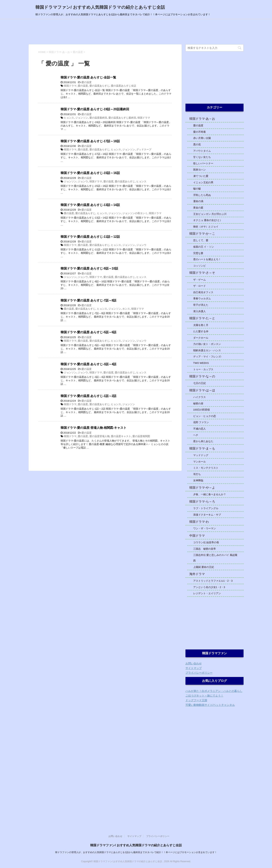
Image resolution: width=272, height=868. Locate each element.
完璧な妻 (198, 253)
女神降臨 (198, 480)
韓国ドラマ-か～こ (202, 234)
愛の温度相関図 (141, 436)
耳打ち (197, 474)
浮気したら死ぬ (202, 195)
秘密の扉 (198, 403)
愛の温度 (87, 82)
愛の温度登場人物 (100, 436)
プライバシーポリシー (199, 673)
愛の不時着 (199, 132)
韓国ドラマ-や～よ (202, 488)
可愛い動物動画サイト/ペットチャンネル (210, 705)
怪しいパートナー (203, 163)
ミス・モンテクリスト (206, 468)
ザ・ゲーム (199, 280)
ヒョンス (69, 118)
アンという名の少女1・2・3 (209, 587)
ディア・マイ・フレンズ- (207, 357)
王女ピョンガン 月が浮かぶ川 (210, 214)
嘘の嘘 (197, 189)
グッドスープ (144, 149)
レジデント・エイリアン (207, 593)
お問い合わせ (194, 663)
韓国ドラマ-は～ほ (202, 390)
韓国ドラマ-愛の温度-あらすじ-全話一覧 (88, 77)
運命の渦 (198, 201)
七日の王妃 (199, 383)
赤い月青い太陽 (202, 138)
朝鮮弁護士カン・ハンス (208, 350)
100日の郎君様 (202, 410)
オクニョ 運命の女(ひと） (208, 220)
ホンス (126, 309)
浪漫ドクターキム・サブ (207, 515)
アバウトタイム (202, 151)
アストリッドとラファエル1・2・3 (213, 581)
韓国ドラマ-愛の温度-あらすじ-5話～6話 (89, 332)
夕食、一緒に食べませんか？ (210, 494)
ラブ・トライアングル (206, 508)
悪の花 (197, 144)
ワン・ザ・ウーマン (205, 528)
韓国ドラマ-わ (199, 522)
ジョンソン (82, 118)
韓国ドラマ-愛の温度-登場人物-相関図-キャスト (94, 428)
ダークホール (201, 338)
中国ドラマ (197, 536)
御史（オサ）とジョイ (206, 227)
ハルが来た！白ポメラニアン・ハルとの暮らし (214, 691)
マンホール (199, 462)
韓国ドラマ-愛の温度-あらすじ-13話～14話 (90, 205)
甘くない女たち (202, 157)
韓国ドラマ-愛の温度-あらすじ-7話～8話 (89, 300)
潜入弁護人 (199, 311)
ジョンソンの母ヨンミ (135, 213)
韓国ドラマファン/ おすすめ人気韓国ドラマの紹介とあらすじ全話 (100, 7)
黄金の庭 (198, 208)
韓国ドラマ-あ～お (202, 119)
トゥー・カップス (203, 369)
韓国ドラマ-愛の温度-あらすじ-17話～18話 (90, 141)
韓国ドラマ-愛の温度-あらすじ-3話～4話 (89, 364)
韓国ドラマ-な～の (202, 376)
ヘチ (196, 435)
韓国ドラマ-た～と (202, 318)
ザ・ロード (199, 286)
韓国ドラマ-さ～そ (202, 273)
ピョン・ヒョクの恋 (205, 416)
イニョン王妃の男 (203, 182)
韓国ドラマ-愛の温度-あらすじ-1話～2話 (89, 396)
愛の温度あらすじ (100, 86)
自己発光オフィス (203, 292)
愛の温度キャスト (121, 436)
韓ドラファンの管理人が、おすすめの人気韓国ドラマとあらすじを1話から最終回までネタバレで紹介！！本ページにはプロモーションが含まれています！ (136, 852)
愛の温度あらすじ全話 (124, 86)
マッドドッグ (201, 455)
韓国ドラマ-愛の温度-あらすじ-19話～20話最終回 (95, 109)
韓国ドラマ (70, 86)
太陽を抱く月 (201, 325)
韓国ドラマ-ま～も (202, 448)
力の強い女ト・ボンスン (207, 344)
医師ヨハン (199, 170)
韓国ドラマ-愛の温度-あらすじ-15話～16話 (90, 173)
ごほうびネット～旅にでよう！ (204, 696)
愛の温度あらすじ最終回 (122, 118)
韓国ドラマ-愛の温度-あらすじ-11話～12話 (90, 237)
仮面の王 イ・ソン (204, 247)
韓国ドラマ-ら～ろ (202, 502)
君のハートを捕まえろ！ (207, 259)
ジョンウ (83, 181)
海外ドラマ (197, 574)
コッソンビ (199, 266)
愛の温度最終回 (98, 118)
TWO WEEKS (201, 363)
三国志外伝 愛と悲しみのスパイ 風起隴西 (215, 558)
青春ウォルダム (202, 298)
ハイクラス (199, 397)
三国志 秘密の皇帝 (205, 549)
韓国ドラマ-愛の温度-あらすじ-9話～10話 (89, 268)
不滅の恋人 (199, 429)
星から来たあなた (203, 441)
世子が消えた (201, 305)
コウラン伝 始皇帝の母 (206, 542)
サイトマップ (194, 668)
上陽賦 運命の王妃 (204, 567)
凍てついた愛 (201, 176)
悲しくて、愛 (201, 240)
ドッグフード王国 (196, 700)
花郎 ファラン (201, 422)
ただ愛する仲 (201, 331)
